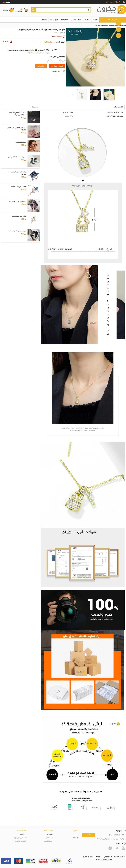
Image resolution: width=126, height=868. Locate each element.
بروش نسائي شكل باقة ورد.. (19, 187)
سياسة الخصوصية (49, 838)
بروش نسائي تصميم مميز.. (19, 216)
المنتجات (87, 20)
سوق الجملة (54, 20)
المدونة (44, 20)
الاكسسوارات (111, 25)
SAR (58, 42)
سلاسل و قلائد (104, 25)
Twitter (117, 848)
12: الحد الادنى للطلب (58, 57)
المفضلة (6, 10)
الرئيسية (95, 20)
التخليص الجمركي (49, 841)
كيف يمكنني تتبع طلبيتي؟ (20, 841)
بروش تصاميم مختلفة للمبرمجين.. (17, 157)
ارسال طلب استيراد (57, 36)
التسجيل (118, 2)
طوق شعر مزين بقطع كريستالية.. (17, 201)
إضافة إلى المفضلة (57, 71)
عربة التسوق (19, 10)
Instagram (110, 848)
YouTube (123, 848)
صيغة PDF (7, 41)
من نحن (77, 834)
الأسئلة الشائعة (23, 834)
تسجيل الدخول (110, 2)
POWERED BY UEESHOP (105, 860)
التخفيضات (65, 20)
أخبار (91, 857)
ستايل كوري (98, 25)
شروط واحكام (50, 834)
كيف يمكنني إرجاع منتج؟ (20, 838)
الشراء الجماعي (76, 20)
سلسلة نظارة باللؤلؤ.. (21, 142)
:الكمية (63, 61)
